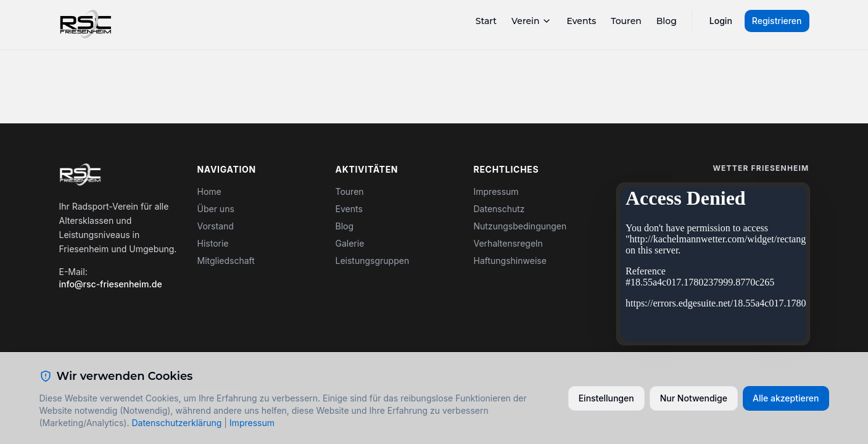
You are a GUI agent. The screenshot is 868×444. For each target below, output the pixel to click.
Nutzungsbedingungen (520, 226)
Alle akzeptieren (786, 398)
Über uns (216, 209)
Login (721, 21)
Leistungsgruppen (373, 261)
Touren (626, 21)
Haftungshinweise (510, 261)
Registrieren (777, 21)
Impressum (496, 191)
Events (581, 21)
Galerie (350, 243)
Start (486, 21)
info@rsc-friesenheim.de (111, 284)
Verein (531, 21)
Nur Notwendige (694, 398)
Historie (213, 243)
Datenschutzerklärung (176, 423)
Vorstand (216, 226)
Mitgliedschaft (226, 261)
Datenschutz (499, 209)
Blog (667, 21)
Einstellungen (606, 398)
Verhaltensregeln (508, 243)
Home (209, 191)
